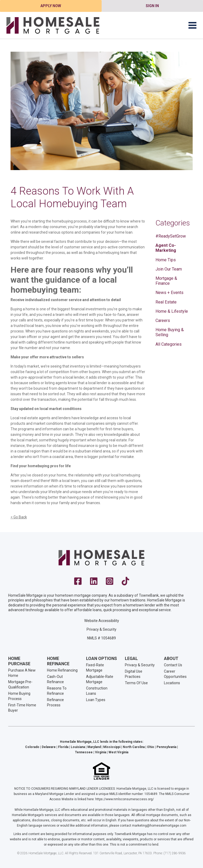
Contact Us (173, 665)
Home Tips (166, 260)
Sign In (152, 6)
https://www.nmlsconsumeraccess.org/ (125, 799)
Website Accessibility (102, 621)
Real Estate (166, 302)
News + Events (169, 293)
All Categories (169, 344)
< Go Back (19, 517)
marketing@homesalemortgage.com (159, 826)
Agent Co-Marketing (166, 248)
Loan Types (96, 700)
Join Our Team (169, 269)
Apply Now (51, 6)
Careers (163, 320)
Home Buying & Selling (170, 332)
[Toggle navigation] (192, 25)
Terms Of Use (136, 683)
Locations (172, 683)
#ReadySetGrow (171, 236)
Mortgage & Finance (166, 281)
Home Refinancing (62, 670)
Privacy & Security (101, 629)
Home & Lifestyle (172, 311)
